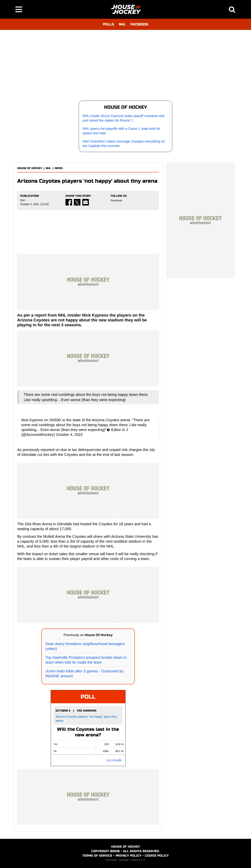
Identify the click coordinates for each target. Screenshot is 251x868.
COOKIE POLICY (157, 856)
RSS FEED (111, 860)
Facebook (116, 200)
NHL (122, 24)
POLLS (108, 24)
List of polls (114, 760)
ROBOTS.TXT (138, 860)
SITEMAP (124, 860)
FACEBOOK (139, 24)
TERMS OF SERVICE (97, 856)
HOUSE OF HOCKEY (30, 168)
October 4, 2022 (69, 435)
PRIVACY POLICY (128, 856)
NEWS (59, 168)
